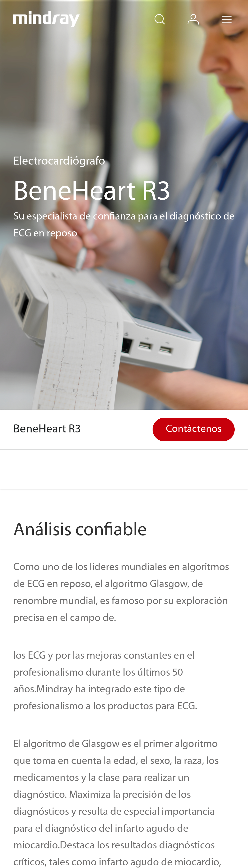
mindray (47, 19)
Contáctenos (194, 429)
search (167, 13)
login (200, 13)
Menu (234, 13)
